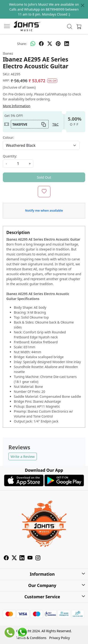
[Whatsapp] (33, 44)
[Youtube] (30, 558)
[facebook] (41, 44)
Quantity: (10, 156)
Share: (22, 44)
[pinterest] (58, 44)
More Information (17, 106)
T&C (55, 124)
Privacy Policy (59, 638)
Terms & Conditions (31, 638)
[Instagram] (38, 558)
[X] (14, 558)
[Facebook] (6, 558)
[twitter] (50, 44)
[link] (69, 26)
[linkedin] (67, 44)
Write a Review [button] (23, 456)
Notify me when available (44, 210)
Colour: (8, 137)
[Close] (83, 5)
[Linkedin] (22, 558)
